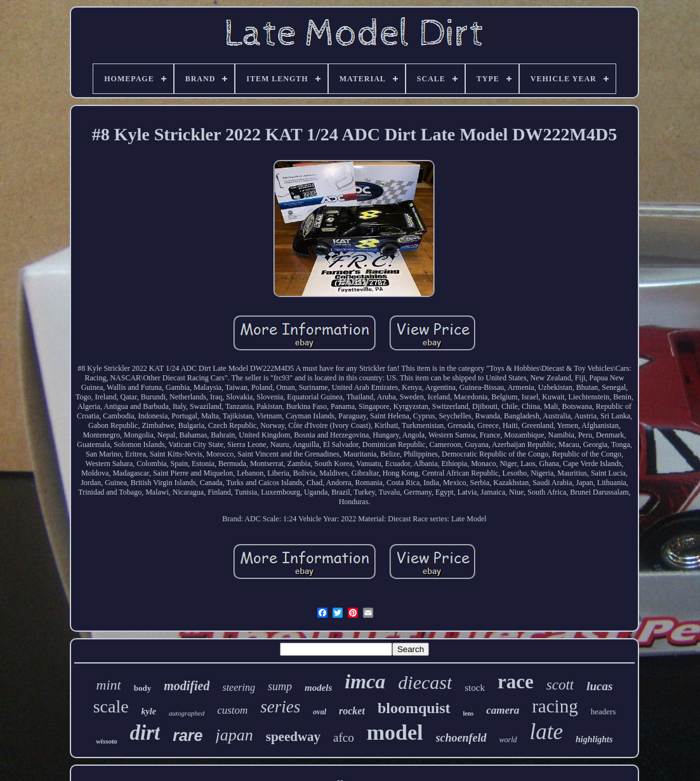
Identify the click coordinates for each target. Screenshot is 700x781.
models (318, 688)
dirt (145, 733)
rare (188, 735)
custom (232, 710)
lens (469, 713)
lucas (599, 686)
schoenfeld (461, 738)
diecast (425, 682)
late (546, 732)
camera (503, 710)
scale (111, 706)
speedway (293, 737)
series (280, 707)
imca (365, 681)
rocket (352, 711)
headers (604, 711)
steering (239, 687)
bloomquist (414, 708)
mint (109, 685)
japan (234, 735)
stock (475, 688)
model (395, 732)
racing (555, 706)
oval (320, 712)
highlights (594, 739)
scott (560, 685)
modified (187, 686)
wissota (107, 741)
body (142, 688)
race (516, 682)
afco (344, 738)
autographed (187, 713)
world (508, 740)
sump (280, 686)
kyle (149, 711)
